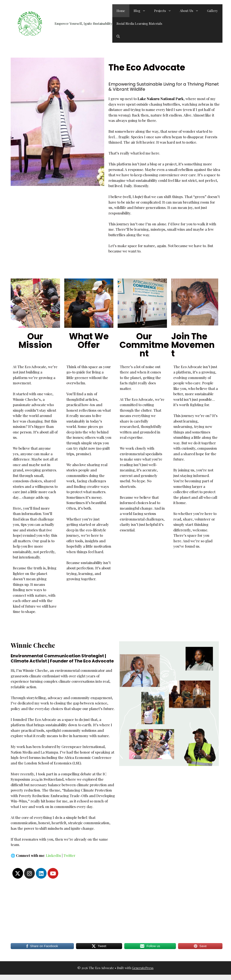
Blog (142, 11)
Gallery (212, 11)
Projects (165, 11)
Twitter (69, 855)
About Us (191, 11)
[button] (118, 36)
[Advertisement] (115, 911)
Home (121, 11)
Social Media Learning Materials (139, 23)
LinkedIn (53, 855)
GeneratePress (143, 968)
